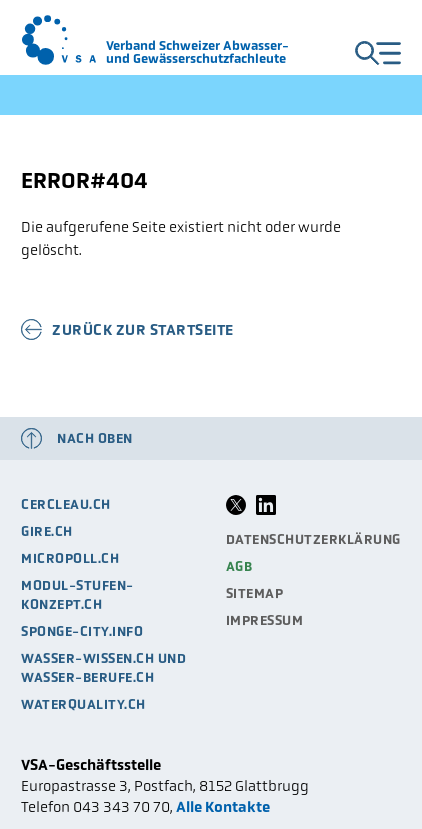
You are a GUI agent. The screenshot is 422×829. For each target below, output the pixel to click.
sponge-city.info (82, 631)
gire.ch (47, 531)
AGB (239, 566)
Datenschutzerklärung (313, 539)
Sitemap (255, 593)
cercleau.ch (66, 504)
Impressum (265, 620)
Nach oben (95, 438)
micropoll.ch (70, 558)
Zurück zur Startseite (143, 329)
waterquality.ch (83, 704)
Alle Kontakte (223, 806)
